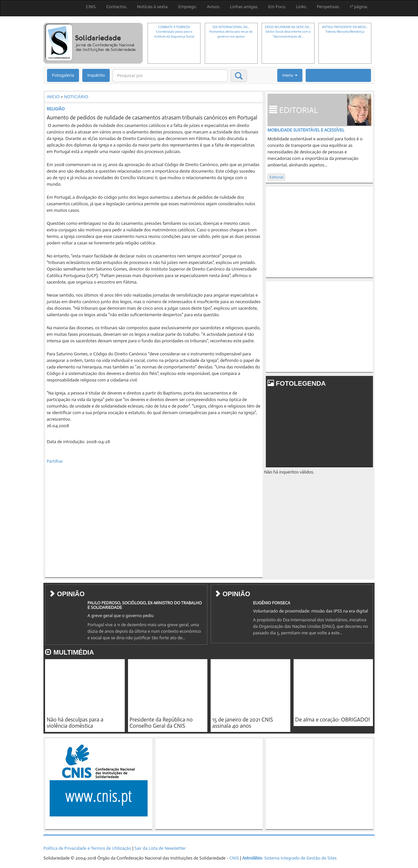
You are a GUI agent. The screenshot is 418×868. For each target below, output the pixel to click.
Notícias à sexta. (153, 7)
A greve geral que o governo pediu (121, 616)
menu (290, 75)
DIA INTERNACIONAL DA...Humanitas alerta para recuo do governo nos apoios (231, 32)
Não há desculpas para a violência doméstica (75, 723)
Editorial (276, 177)
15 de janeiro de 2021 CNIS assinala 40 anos (243, 723)
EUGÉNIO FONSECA (272, 603)
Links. (301, 7)
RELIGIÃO (56, 109)
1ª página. (359, 7)
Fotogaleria (63, 75)
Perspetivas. (328, 7)
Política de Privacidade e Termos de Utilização (87, 848)
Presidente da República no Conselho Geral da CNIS (161, 723)
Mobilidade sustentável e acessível (306, 130)
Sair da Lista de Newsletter (160, 848)
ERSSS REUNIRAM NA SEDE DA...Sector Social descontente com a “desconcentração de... (288, 32)
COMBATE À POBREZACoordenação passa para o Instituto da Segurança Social (174, 32)
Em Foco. (277, 7)
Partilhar (55, 461)
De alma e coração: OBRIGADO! (333, 720)
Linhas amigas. (244, 7)
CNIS (234, 858)
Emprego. (188, 7)
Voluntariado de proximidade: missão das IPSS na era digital (311, 611)
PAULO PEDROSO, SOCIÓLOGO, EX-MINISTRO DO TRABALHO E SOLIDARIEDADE (145, 605)
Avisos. (213, 7)
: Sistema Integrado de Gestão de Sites (289, 858)
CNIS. (91, 7)
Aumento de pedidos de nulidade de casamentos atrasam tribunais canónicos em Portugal (152, 117)
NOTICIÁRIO (76, 97)
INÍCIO (53, 97)
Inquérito (96, 75)
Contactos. (117, 7)
